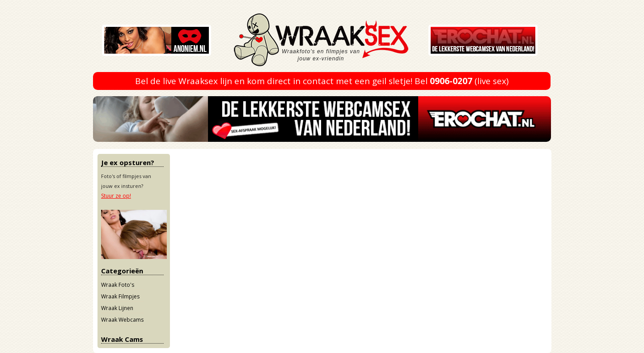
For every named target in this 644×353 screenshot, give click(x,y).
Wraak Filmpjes (120, 296)
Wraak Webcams (122, 320)
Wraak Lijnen (117, 308)
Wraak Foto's (118, 285)
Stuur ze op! (116, 196)
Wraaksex (335, 43)
